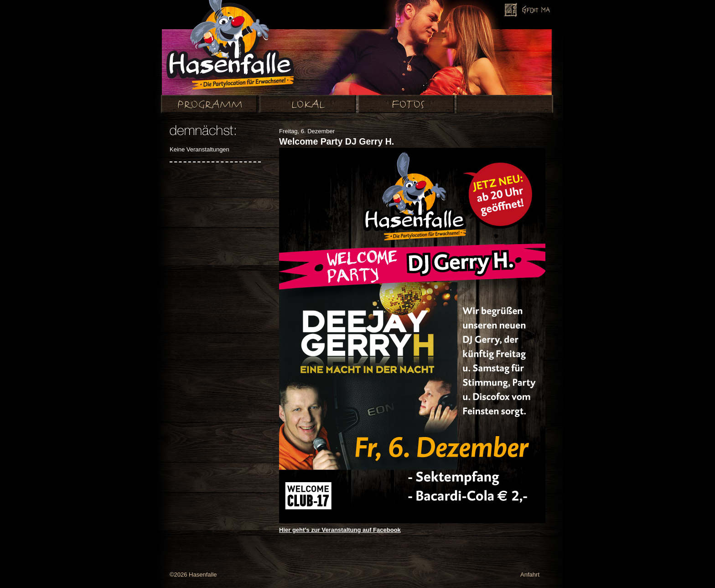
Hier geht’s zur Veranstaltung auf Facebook (340, 530)
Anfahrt (530, 575)
